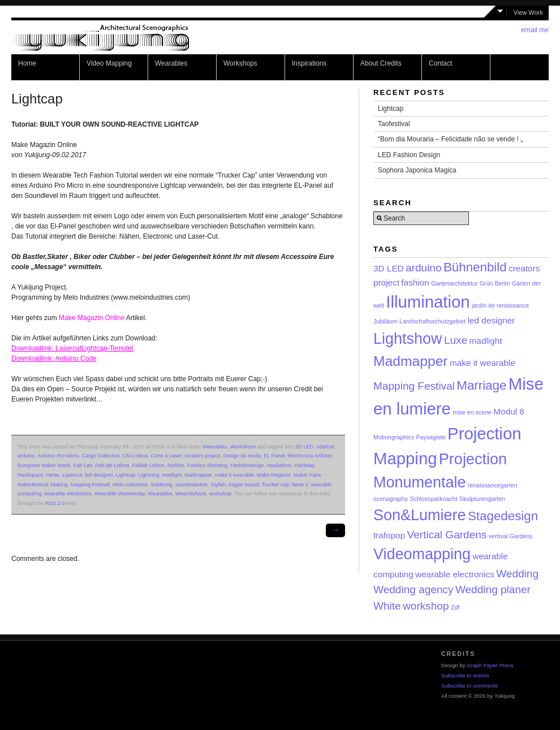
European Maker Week (44, 465)
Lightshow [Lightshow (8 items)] (408, 339)
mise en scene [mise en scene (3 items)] (472, 412)
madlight (172, 475)
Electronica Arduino (310, 456)
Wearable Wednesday (120, 494)
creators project (202, 456)
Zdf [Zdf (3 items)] (455, 607)
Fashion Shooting (207, 465)
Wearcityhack (191, 494)
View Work (528, 12)
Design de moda (242, 456)
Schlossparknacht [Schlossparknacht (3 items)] (433, 499)
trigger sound (244, 485)
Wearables (171, 63)
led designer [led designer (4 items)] (492, 320)
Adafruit (325, 447)
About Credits (381, 63)
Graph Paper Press (490, 665)
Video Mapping (109, 63)
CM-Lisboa (135, 456)
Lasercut (72, 475)
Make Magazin (274, 475)
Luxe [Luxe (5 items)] (456, 340)
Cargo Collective (101, 456)
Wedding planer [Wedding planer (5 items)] (493, 589)
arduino (26, 456)
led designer (99, 475)
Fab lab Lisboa (112, 465)
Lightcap (126, 475)
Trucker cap (275, 485)
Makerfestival (33, 485)
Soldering (161, 485)
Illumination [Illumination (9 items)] (428, 302)
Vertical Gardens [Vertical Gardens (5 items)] (447, 535)
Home (27, 63)
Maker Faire (307, 475)
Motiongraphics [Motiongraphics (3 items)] (394, 437)
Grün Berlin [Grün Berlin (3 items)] (495, 283)
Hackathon (279, 465)
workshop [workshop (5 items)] (426, 606)
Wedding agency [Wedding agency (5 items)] (413, 589)
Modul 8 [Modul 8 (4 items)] (509, 411)
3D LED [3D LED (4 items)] (389, 268)
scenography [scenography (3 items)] (391, 499)
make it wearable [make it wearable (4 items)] (483, 363)
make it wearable (234, 475)
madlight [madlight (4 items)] (486, 341)
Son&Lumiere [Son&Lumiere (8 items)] (420, 515)
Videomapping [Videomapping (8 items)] (422, 554)
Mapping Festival (90, 485)
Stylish (218, 485)
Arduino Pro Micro (58, 456)
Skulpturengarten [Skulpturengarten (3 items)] (482, 499)
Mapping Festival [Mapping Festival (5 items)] (414, 386)
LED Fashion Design (409, 155)
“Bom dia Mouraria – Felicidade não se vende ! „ (450, 139)
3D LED (304, 447)
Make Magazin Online (92, 318)
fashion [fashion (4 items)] (415, 282)
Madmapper (198, 475)
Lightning (148, 475)
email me (535, 30)
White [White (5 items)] (387, 606)
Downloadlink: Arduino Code (54, 358)
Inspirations (309, 63)
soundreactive (191, 485)
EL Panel (274, 456)
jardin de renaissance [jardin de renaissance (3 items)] (500, 305)
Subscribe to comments (469, 686)
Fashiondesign (247, 465)
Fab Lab (83, 465)
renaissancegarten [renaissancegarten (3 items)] (493, 485)
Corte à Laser (166, 456)
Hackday (305, 465)
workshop (220, 494)
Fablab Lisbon (148, 465)
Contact (440, 63)
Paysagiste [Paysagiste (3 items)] (431, 437)
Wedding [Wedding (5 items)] (517, 574)
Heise (52, 475)
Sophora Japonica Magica (417, 170)
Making (59, 485)
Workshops (240, 63)
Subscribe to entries (465, 675)
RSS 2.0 (55, 503)
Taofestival (394, 124)
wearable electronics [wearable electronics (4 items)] (455, 574)
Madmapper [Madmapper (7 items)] (411, 361)
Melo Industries (130, 485)
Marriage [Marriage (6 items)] (481, 385)
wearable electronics (68, 494)
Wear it (300, 485)
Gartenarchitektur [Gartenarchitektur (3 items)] (454, 283)
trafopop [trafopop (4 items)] (389, 535)
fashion (176, 465)
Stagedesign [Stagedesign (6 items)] (503, 516)
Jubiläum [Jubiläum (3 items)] (385, 321)
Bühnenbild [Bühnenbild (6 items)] (475, 267)
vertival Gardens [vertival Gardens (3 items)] (511, 536)
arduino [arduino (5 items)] (424, 268)
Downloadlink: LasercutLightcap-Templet (72, 348)
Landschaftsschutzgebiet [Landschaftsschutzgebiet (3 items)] (432, 321)
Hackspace (30, 475)
